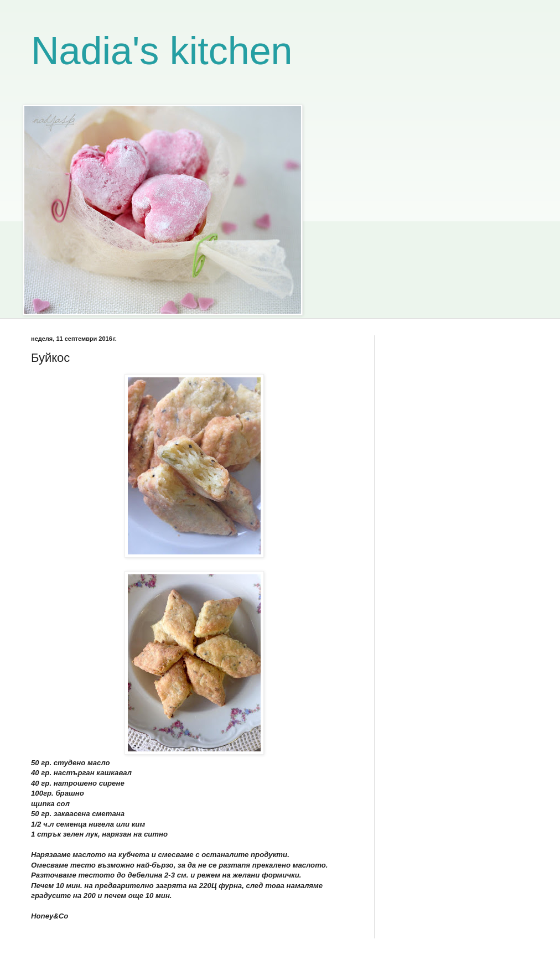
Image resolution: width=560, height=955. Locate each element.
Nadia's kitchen (162, 51)
